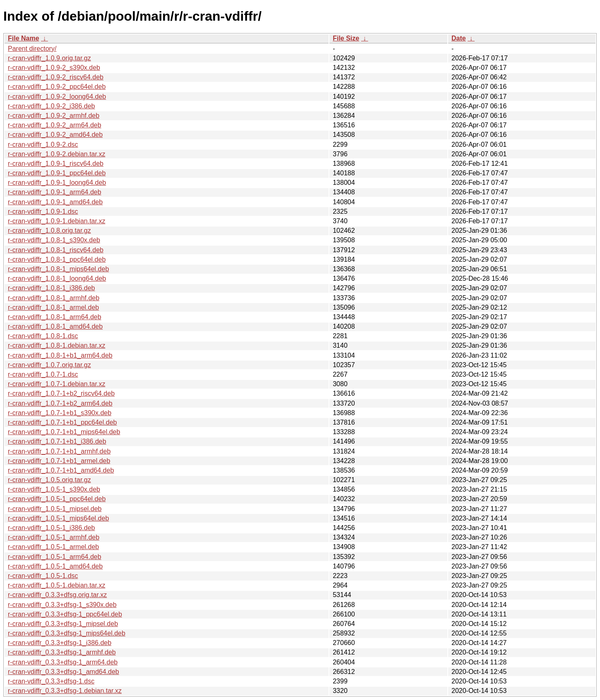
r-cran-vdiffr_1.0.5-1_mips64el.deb (58, 518)
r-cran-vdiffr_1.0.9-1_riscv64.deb (56, 164)
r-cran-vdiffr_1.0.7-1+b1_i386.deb (57, 441)
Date (459, 38)
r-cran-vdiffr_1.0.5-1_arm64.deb (55, 557)
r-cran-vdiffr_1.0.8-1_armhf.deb (54, 298)
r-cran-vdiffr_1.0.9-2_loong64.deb (57, 97)
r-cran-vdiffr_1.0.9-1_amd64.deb (55, 202)
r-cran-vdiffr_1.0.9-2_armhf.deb (54, 116)
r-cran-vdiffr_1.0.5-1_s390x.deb (54, 489)
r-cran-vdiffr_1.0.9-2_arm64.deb (55, 125)
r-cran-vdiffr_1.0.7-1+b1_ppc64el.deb (62, 422)
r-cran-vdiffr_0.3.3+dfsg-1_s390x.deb (62, 605)
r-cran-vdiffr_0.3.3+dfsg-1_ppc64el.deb (65, 614)
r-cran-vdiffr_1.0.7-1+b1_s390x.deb (60, 413)
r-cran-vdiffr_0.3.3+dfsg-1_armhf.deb (62, 652)
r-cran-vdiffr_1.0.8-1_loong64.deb (57, 278)
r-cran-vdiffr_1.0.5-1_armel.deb (53, 547)
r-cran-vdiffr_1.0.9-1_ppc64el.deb (57, 173)
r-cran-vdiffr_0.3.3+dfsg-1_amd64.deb (64, 672)
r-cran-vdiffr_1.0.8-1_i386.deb (52, 288)
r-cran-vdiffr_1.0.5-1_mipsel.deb (55, 509)
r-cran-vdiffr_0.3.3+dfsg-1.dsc (51, 681)
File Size (346, 38)
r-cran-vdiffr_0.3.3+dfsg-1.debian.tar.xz (65, 691)
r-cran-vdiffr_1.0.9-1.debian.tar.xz (56, 221)
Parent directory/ (32, 49)
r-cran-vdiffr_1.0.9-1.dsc (43, 211)
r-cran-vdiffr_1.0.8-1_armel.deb (53, 307)
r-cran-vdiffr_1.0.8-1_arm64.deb (55, 317)
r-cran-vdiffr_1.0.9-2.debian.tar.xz (56, 154)
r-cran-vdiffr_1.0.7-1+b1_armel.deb (59, 461)
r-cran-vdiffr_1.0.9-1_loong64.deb (57, 183)
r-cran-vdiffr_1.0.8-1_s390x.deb (54, 240)
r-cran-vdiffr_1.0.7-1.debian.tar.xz (56, 384)
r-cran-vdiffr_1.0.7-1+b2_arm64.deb (60, 403)
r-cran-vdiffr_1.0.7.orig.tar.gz (49, 365)
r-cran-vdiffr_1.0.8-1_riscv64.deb (56, 250)
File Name (24, 38)
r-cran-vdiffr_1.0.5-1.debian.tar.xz (56, 585)
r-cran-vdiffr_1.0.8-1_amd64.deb (55, 326)
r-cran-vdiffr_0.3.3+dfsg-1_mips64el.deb (67, 633)
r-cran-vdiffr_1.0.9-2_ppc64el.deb (57, 87)
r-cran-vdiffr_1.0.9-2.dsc (43, 145)
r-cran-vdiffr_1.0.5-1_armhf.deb (54, 537)
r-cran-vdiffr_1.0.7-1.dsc (43, 374)
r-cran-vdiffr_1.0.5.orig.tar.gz (49, 480)
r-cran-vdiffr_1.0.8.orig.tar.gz (49, 231)
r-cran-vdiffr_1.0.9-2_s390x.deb (54, 68)
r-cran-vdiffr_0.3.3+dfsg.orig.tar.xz (57, 595)
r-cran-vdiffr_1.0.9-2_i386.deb (52, 106)
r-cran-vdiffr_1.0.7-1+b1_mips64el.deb (64, 432)
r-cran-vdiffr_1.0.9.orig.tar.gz (49, 58)
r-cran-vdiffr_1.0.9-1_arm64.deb (55, 192)
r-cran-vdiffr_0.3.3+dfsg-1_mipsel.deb (63, 624)
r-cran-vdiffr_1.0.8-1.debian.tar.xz (56, 345)
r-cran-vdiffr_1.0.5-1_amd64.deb (55, 566)
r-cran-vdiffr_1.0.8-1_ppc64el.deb (57, 259)
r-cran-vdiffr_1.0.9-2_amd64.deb (55, 135)
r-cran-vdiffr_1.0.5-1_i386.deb (52, 528)
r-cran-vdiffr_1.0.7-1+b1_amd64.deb (61, 470)
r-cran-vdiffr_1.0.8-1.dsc (43, 336)
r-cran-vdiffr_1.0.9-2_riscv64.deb (56, 77)
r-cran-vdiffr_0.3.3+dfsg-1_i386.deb (60, 643)
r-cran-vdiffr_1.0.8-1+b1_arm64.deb (60, 355)
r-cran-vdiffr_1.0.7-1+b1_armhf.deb (59, 451)
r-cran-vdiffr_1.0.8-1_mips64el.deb (58, 269)
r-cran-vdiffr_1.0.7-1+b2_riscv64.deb (61, 393)
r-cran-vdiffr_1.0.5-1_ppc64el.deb (57, 499)
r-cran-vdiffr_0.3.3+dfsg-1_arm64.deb (63, 662)
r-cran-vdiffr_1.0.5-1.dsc (43, 576)
